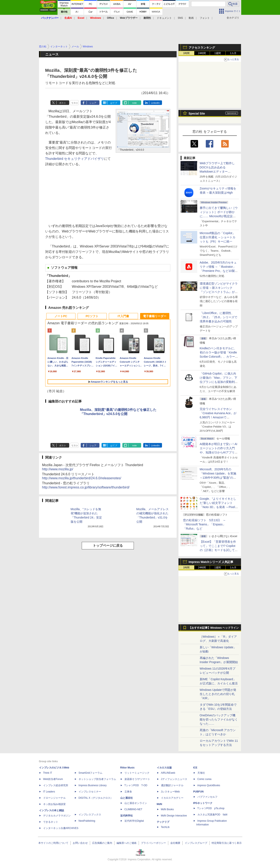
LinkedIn (155, 103)
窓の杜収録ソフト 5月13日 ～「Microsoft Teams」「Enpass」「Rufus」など (204, 524)
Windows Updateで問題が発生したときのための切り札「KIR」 (218, 694)
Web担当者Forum (53, 779)
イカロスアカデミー (172, 798)
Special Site (197, 114)
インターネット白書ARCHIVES (61, 828)
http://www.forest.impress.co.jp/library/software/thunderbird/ (86, 487)
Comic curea (204, 779)
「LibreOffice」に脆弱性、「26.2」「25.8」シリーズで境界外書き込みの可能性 (219, 317)
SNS (180, 18)
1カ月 (233, 53)
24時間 (202, 53)
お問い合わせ (80, 843)
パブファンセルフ (207, 797)
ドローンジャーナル (54, 798)
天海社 (201, 773)
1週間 (218, 53)
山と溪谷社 (127, 798)
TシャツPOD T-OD (136, 785)
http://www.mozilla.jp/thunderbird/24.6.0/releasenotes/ (82, 478)
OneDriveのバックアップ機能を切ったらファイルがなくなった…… (219, 719)
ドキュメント (164, 18)
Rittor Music (127, 768)
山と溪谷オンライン (136, 803)
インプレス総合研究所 (56, 785)
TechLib (165, 827)
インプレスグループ (196, 843)
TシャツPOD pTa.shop (211, 808)
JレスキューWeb (170, 792)
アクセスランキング (202, 48)
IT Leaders (49, 792)
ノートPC (61, 316)
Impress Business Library (93, 785)
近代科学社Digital (134, 821)
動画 (191, 18)
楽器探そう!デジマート (137, 779)
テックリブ (163, 822)
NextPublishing (87, 821)
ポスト (63, 103)
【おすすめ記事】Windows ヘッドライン (214, 628)
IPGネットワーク (203, 803)
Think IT (48, 773)
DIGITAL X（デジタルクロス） (96, 798)
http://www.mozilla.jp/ (58, 469)
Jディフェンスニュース (174, 779)
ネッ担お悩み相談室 (54, 804)
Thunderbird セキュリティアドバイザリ (75, 159)
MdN (159, 804)
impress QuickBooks (209, 785)
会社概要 (175, 843)
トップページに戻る (108, 546)
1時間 (186, 53)
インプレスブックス (90, 815)
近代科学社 (127, 816)
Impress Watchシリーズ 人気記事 (211, 562)
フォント (205, 18)
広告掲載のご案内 (102, 843)
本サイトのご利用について (53, 843)
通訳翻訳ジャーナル (172, 785)
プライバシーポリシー (153, 843)
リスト (75, 103)
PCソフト (92, 316)
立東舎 (128, 792)
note (134, 103)
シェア (93, 103)
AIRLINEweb (168, 773)
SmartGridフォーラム (91, 773)
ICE (195, 768)
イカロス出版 (164, 768)
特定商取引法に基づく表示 (227, 843)
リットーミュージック (137, 773)
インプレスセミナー (90, 792)
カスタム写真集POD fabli (212, 815)
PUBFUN (198, 792)
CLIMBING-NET (133, 809)
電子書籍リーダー (155, 316)
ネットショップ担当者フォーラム (97, 779)
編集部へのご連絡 (127, 843)
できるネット (51, 822)
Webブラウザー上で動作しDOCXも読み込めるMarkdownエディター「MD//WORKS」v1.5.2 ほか (218, 172)
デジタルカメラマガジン (57, 816)
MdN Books (167, 809)
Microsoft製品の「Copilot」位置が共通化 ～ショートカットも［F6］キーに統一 (218, 237)
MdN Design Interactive (174, 816)
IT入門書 (123, 316)
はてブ (114, 103)
